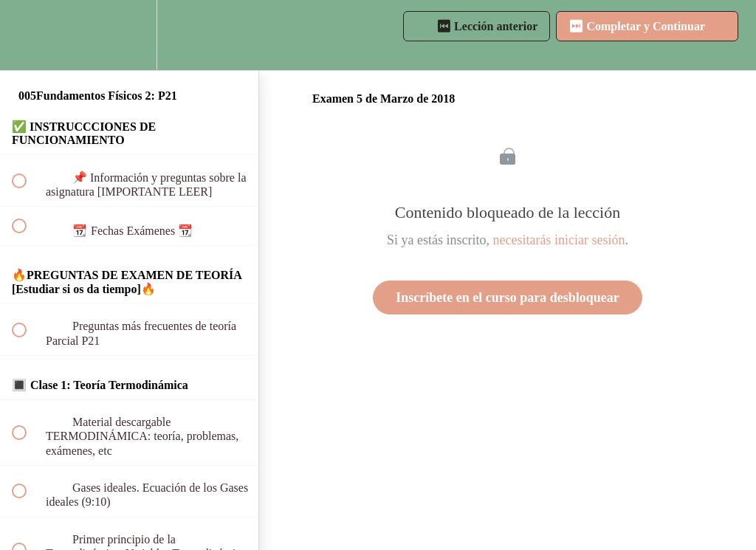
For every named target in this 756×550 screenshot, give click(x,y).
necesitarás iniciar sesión (559, 240)
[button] (27, 35)
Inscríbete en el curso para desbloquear (507, 298)
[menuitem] (129, 35)
